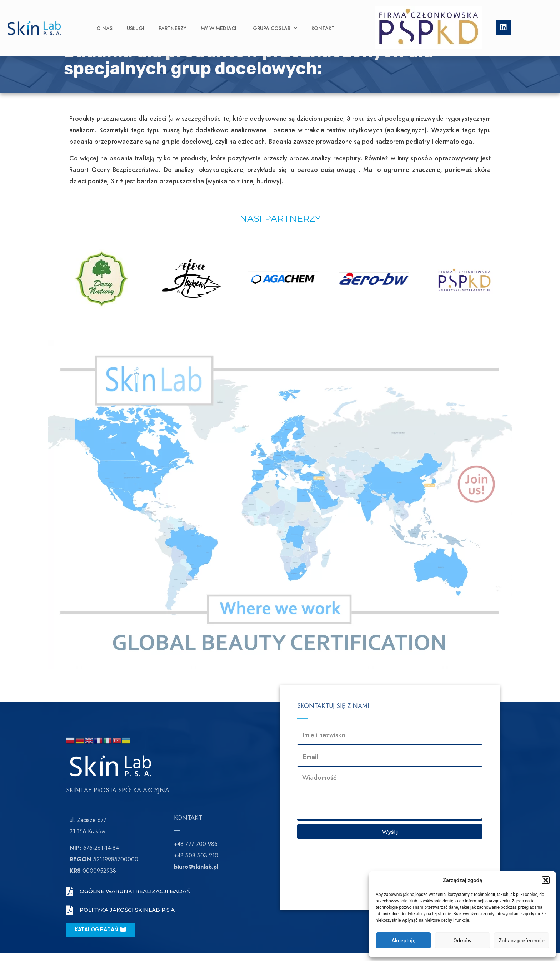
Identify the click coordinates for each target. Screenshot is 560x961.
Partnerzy (172, 18)
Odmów (462, 941)
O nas (104, 18)
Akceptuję (403, 941)
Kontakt (323, 18)
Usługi (136, 18)
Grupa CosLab (275, 18)
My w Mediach (220, 18)
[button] (546, 880)
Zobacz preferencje (522, 941)
